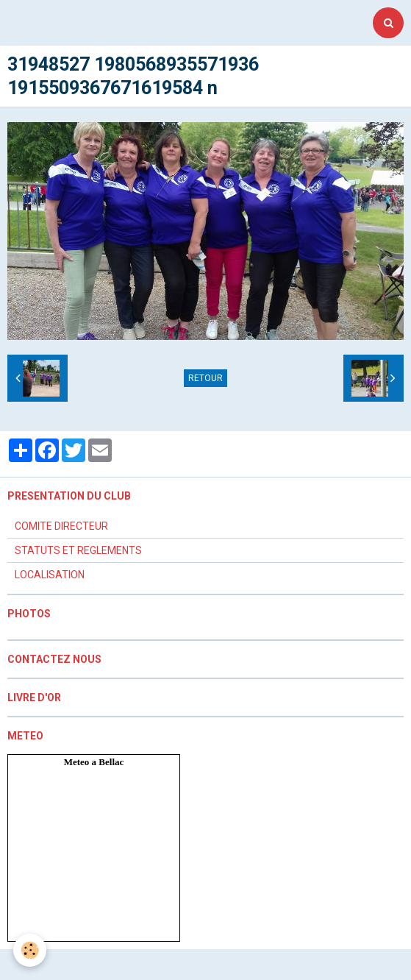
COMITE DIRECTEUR (61, 526)
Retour (205, 378)
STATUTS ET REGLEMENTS (78, 550)
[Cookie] (30, 950)
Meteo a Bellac (94, 762)
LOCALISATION (50, 575)
